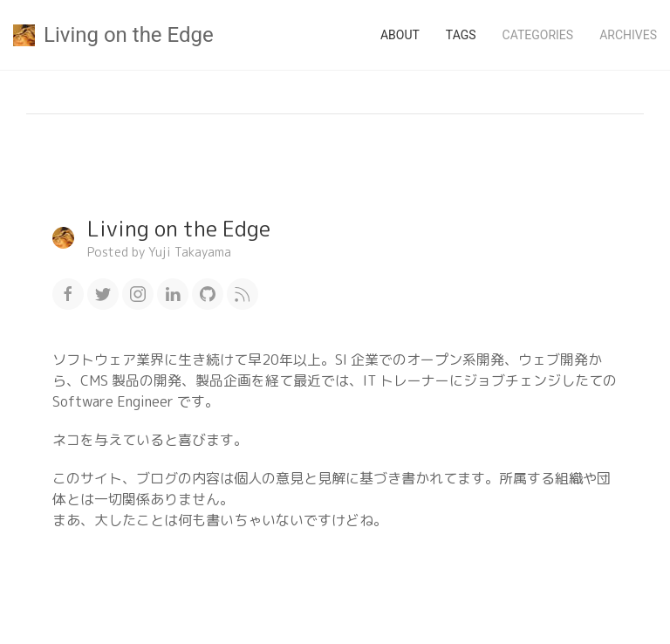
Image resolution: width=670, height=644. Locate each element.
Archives (628, 35)
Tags (461, 35)
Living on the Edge (113, 35)
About (400, 35)
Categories (538, 35)
